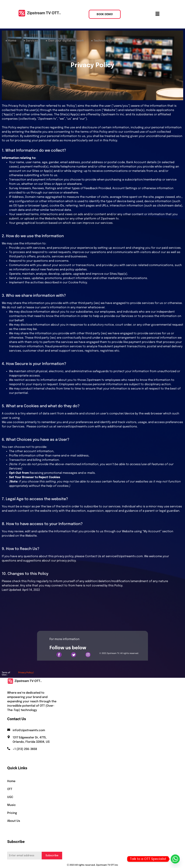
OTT (10, 789)
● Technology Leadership (109, 41)
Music (11, 805)
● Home (11, 41)
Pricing (12, 813)
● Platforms (158, 41)
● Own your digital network (65, 41)
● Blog (138, 41)
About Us (14, 821)
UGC (10, 797)
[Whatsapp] (175, 859)
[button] (157, 14)
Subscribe (52, 856)
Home (11, 781)
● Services (31, 41)
